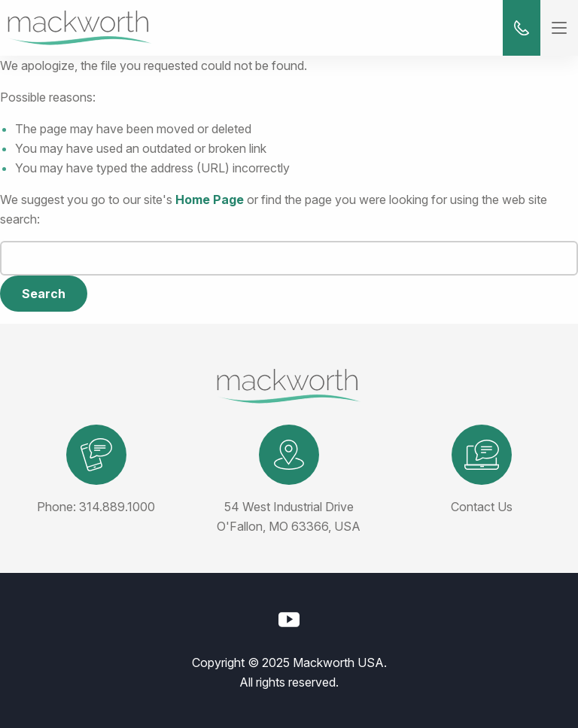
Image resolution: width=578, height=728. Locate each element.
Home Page (210, 200)
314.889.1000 (117, 507)
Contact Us (482, 507)
